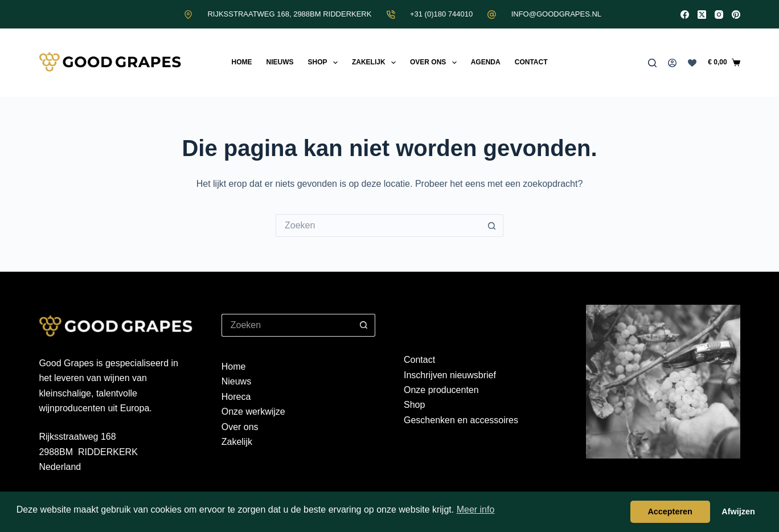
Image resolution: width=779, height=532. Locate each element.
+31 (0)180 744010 (441, 14)
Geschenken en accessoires (461, 420)
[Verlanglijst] (692, 63)
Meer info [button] (476, 510)
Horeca (236, 397)
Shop (325, 63)
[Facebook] (685, 15)
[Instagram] (719, 15)
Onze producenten (441, 390)
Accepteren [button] (670, 511)
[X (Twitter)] (702, 15)
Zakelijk (376, 63)
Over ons (436, 63)
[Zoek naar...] (378, 226)
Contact (531, 62)
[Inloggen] (672, 63)
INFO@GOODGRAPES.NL (556, 14)
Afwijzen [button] (738, 511)
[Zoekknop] (492, 226)
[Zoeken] (652, 63)
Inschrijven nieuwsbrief (450, 375)
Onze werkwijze (253, 412)
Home (241, 62)
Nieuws (280, 62)
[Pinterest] (736, 15)
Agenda (486, 62)
